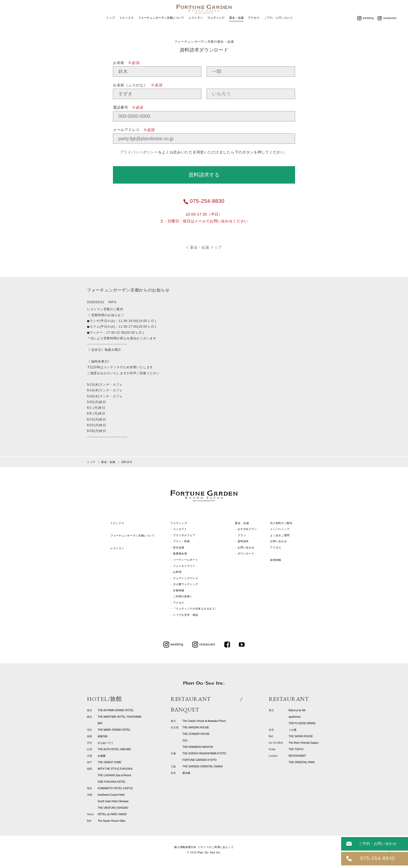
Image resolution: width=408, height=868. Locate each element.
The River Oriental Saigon (304, 743)
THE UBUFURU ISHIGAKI (113, 808)
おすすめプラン (247, 529)
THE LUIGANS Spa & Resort (114, 775)
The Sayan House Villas (111, 821)
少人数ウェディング (186, 584)
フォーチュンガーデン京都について (161, 25)
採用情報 (276, 560)
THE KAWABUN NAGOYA (198, 747)
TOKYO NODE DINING (302, 723)
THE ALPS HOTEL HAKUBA (114, 749)
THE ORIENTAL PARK (302, 762)
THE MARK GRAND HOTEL (114, 730)
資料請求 (243, 541)
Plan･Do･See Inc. (209, 853)
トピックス (127, 25)
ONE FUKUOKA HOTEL (112, 782)
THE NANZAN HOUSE (196, 727)
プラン (242, 535)
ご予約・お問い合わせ (278, 25)
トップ (110, 25)
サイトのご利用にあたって (217, 847)
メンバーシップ (280, 529)
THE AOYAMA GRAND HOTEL (116, 710)
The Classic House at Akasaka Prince (204, 721)
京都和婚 (179, 590)
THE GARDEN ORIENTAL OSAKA (202, 766)
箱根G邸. (103, 736)
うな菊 (292, 730)
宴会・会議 (236, 25)
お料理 (177, 572)
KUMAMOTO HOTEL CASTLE (115, 788)
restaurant (387, 26)
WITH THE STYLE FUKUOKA (115, 769)
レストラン (196, 25)
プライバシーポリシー (139, 152)
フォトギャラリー (184, 566)
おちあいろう (105, 743)
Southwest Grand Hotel (111, 795)
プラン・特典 (181, 541)
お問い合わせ (246, 548)
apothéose (295, 717)
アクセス (254, 25)
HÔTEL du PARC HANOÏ (112, 814)
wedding (365, 26)
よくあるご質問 (280, 535)
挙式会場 (179, 548)
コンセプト (180, 529)
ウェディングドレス (186, 578)
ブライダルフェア (184, 535)
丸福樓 (101, 756)
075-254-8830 (204, 201)
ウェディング (216, 25)
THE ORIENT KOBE (109, 762)
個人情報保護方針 (185, 847)
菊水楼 (186, 773)
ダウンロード (246, 553)
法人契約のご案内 (281, 523)
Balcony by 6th (297, 710)
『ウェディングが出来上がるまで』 (195, 609)
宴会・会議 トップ (206, 247)
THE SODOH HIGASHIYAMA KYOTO (204, 753)
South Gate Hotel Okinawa (113, 801)
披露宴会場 (180, 553)
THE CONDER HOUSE (196, 734)
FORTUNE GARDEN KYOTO (199, 760)
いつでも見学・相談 (186, 615)
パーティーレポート (186, 560)
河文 (185, 740)
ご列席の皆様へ (183, 596)
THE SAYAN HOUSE (301, 736)
